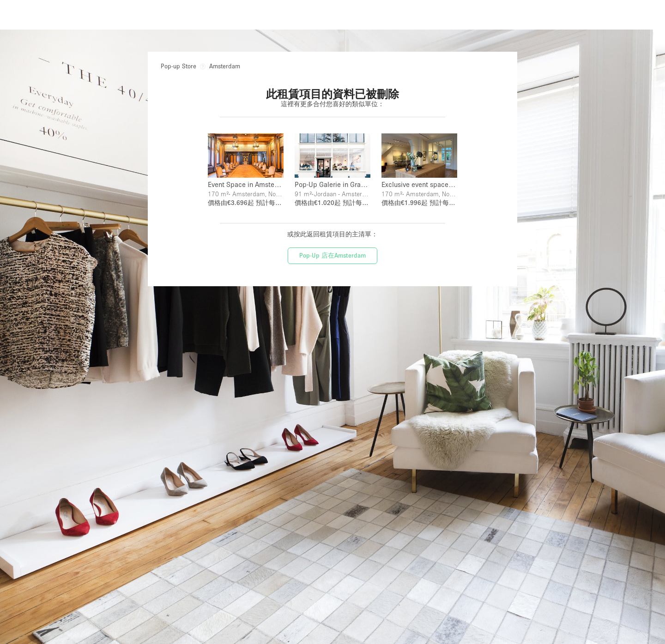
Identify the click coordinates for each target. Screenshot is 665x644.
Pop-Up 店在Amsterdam (332, 252)
